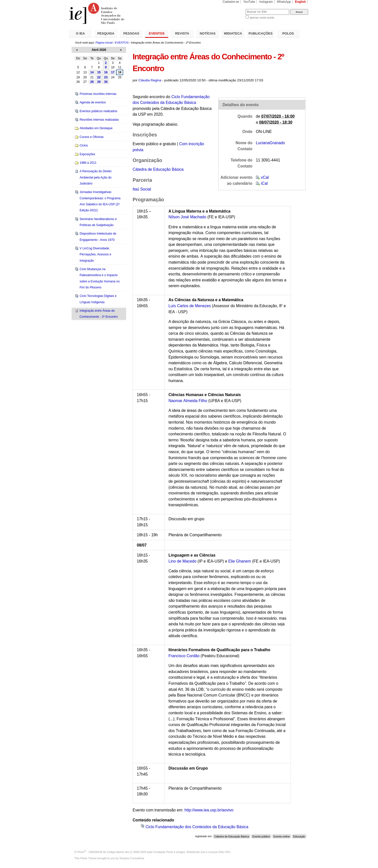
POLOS (288, 33)
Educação (299, 836)
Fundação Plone (163, 852)
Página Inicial (104, 43)
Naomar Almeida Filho (188, 401)
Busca (233, 9)
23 (106, 77)
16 (106, 72)
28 (92, 82)
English (300, 2)
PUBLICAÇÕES (261, 33)
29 (99, 82)
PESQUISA (106, 33)
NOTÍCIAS (208, 33)
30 (106, 82)
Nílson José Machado (187, 217)
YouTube (249, 2)
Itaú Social (142, 189)
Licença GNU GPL (219, 852)
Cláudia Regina (150, 80)
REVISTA (182, 33)
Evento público (261, 836)
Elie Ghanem (240, 561)
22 (99, 77)
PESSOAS (131, 33)
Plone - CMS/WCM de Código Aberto (101, 852)
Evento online (281, 836)
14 (92, 72)
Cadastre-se (231, 2)
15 (99, 72)
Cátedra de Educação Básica (158, 169)
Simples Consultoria (132, 858)
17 (113, 72)
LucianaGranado (270, 143)
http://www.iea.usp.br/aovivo (209, 810)
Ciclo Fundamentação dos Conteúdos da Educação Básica (197, 827)
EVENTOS (157, 33)
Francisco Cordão (184, 656)
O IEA (80, 33)
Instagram (266, 2)
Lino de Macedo (182, 561)
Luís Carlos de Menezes (190, 306)
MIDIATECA (233, 33)
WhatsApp (284, 2)
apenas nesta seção (262, 18)
